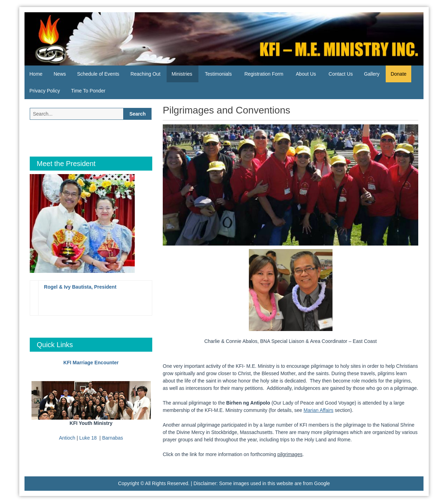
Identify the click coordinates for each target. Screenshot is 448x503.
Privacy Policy (45, 91)
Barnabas (113, 438)
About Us (306, 74)
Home (36, 74)
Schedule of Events (98, 74)
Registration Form (264, 74)
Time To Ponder (88, 91)
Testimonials (218, 74)
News (60, 74)
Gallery (372, 74)
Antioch (67, 438)
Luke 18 (88, 438)
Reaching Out (146, 74)
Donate (398, 74)
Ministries (182, 74)
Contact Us (341, 74)
